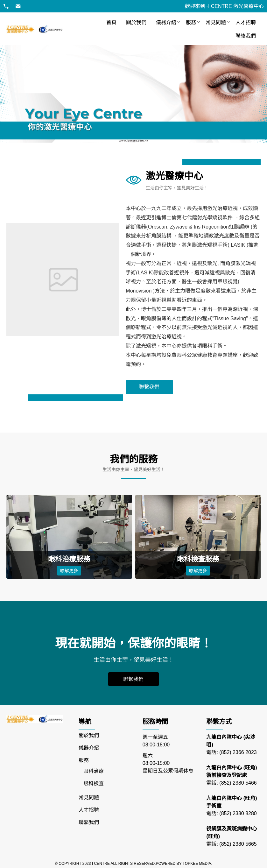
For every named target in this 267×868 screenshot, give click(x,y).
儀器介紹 (166, 22)
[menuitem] (111, 23)
